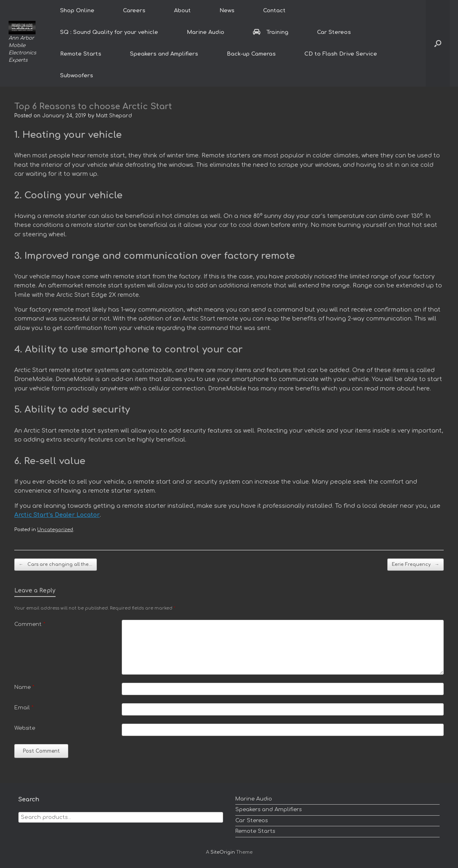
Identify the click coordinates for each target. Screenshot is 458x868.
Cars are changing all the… (56, 565)
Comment (30, 624)
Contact (274, 11)
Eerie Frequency (416, 565)
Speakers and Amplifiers (164, 54)
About (182, 11)
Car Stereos (334, 32)
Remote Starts (81, 54)
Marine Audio (206, 32)
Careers (134, 11)
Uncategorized (55, 530)
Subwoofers (77, 76)
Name (24, 687)
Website (25, 728)
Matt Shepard (114, 116)
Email (24, 708)
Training (271, 32)
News (227, 11)
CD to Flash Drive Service (341, 54)
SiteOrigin (223, 852)
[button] (438, 43)
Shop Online (77, 11)
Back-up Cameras (251, 54)
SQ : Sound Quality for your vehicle (109, 32)
